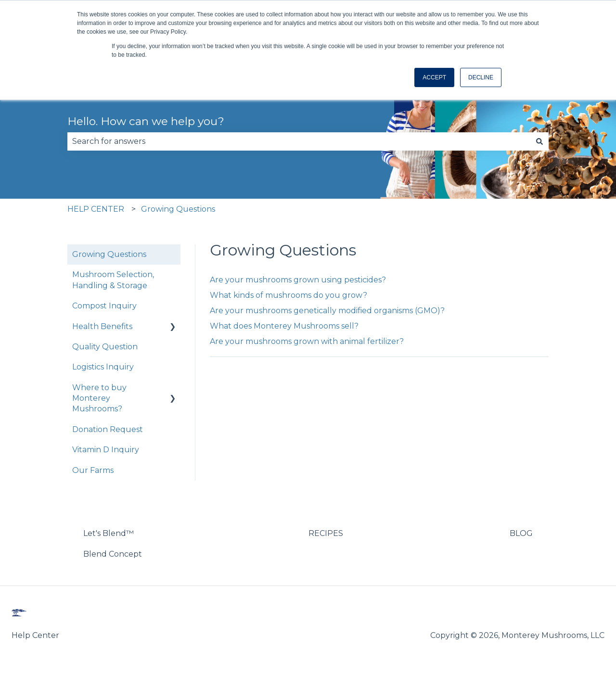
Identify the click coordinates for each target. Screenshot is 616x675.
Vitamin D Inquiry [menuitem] (106, 450)
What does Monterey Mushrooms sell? (284, 326)
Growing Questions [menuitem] (109, 254)
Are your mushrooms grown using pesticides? (298, 280)
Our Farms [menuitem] (93, 470)
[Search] (539, 141)
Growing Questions (178, 209)
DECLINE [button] (481, 77)
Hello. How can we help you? (146, 121)
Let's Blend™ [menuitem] (109, 533)
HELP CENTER (96, 209)
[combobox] (299, 141)
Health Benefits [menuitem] (102, 326)
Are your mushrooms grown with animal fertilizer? (307, 341)
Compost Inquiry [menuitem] (104, 306)
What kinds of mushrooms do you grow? (289, 295)
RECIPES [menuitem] (326, 533)
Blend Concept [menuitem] (113, 554)
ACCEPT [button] (434, 77)
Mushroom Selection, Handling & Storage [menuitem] (113, 280)
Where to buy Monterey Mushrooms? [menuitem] (99, 398)
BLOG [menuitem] (521, 533)
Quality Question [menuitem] (105, 347)
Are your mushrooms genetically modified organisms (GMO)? (327, 311)
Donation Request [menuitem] (108, 429)
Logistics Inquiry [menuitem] (103, 367)
